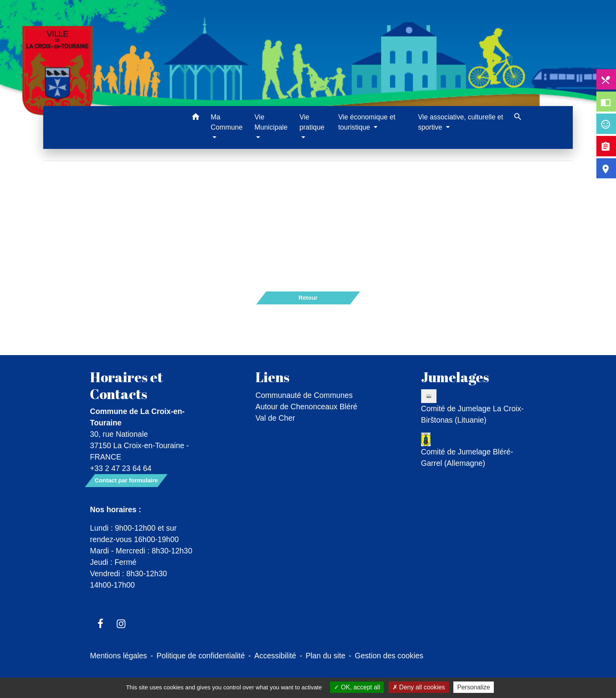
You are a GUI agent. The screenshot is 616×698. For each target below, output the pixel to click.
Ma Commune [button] (226, 122)
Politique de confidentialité (201, 656)
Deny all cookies (419, 687)
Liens (272, 377)
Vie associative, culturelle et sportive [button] (461, 122)
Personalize (474, 687)
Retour (308, 298)
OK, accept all (357, 687)
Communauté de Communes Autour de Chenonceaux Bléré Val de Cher (306, 407)
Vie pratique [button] (312, 122)
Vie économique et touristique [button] (367, 122)
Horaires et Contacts (126, 385)
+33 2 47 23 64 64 (121, 468)
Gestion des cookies (389, 656)
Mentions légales (118, 656)
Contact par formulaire (126, 480)
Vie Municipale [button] (271, 122)
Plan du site (325, 656)
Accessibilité (275, 656)
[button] (195, 118)
